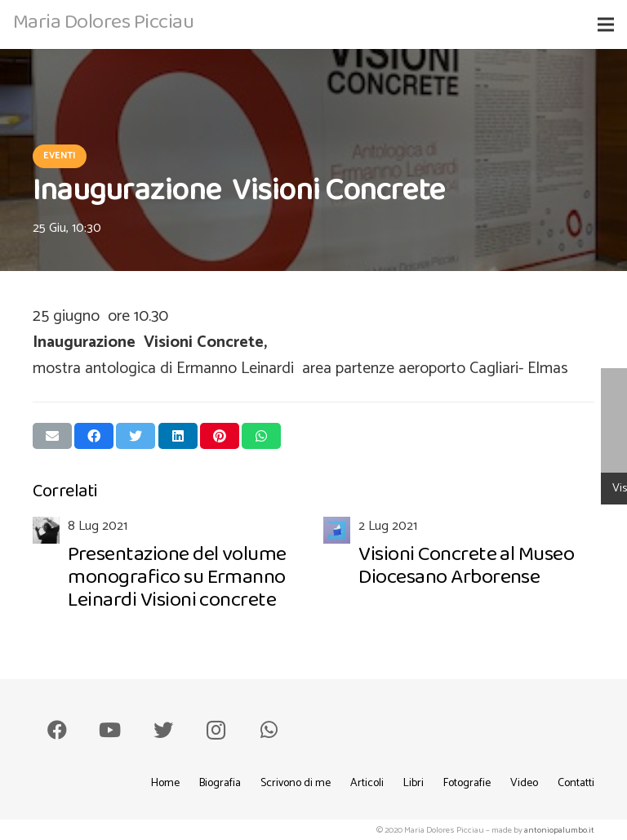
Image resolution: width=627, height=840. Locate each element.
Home (165, 783)
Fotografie (467, 783)
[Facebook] (57, 730)
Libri (414, 783)
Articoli (367, 783)
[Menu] (606, 24)
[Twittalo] (136, 436)
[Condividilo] (94, 436)
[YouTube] (110, 730)
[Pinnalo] (220, 436)
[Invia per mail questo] (52, 436)
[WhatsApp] (269, 730)
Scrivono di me (296, 783)
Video (524, 783)
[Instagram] (216, 730)
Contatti (576, 783)
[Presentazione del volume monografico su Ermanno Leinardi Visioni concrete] (168, 567)
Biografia (220, 783)
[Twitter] (163, 730)
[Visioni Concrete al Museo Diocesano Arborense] (459, 567)
